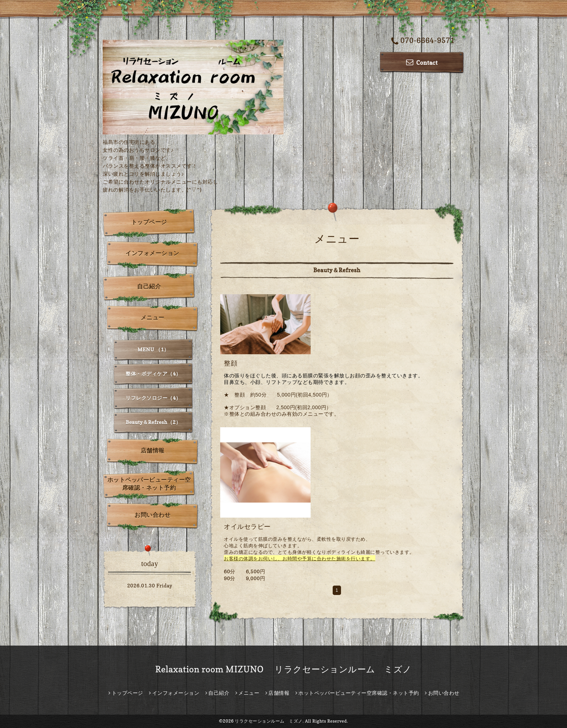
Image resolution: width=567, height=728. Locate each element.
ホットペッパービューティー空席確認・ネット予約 (149, 484)
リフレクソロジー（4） (153, 398)
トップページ (149, 222)
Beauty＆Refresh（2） (154, 422)
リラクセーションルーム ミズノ (269, 721)
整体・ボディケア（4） (153, 374)
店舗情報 (153, 450)
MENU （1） (153, 349)
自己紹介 (149, 286)
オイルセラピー (247, 526)
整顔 (231, 363)
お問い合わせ (152, 515)
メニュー (153, 317)
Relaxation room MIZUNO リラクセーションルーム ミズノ (283, 669)
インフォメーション (152, 253)
